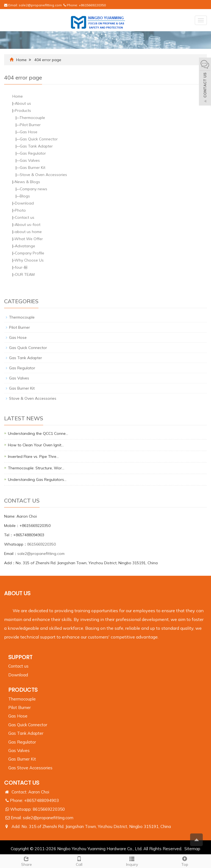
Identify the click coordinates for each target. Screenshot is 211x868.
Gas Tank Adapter (36, 146)
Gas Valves (30, 160)
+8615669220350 (92, 5)
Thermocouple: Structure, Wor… (36, 468)
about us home (28, 232)
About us (23, 103)
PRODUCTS (23, 690)
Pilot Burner (30, 125)
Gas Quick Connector (39, 139)
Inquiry (132, 861)
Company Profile (30, 253)
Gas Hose (29, 132)
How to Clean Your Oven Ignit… (36, 445)
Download (24, 203)
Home (21, 60)
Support (20, 657)
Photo (20, 210)
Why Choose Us (29, 260)
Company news (34, 189)
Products (23, 110)
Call (79, 861)
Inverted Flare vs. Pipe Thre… (33, 456)
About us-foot (28, 225)
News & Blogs (27, 182)
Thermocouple (32, 118)
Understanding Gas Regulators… (37, 480)
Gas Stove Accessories (30, 768)
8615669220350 (41, 544)
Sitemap (192, 849)
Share (26, 861)
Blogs (25, 196)
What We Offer (29, 239)
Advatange (25, 246)
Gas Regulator (33, 153)
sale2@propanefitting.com (40, 5)
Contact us (25, 217)
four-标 (21, 267)
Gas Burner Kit (33, 168)
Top (185, 861)
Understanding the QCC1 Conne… (38, 433)
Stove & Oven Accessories (43, 175)
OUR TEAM (25, 274)
